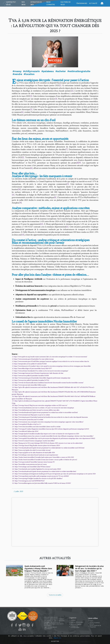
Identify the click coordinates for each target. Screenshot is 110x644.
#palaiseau (48, 71)
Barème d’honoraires (77, 622)
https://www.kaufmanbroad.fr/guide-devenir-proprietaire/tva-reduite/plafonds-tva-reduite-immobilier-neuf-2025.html (49, 448)
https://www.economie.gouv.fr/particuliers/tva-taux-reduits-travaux (34, 359)
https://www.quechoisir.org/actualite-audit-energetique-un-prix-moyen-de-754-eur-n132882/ (42, 476)
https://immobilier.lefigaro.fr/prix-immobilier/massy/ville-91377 (33, 368)
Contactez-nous (11, 3)
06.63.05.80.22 (55, 622)
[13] (23, 235)
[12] (42, 224)
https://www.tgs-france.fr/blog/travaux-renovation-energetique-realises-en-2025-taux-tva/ (41, 405)
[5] (31, 109)
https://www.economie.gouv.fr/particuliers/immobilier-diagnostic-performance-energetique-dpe (42, 378)
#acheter (61, 71)
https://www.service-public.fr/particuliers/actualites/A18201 (31, 376)
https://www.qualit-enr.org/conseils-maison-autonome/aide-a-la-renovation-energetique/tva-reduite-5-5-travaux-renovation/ (50, 357)
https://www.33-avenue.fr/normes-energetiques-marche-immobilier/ (35, 441)
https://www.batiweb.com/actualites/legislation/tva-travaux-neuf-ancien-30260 (38, 469)
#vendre (17, 74)
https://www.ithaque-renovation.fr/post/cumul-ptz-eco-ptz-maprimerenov (36, 455)
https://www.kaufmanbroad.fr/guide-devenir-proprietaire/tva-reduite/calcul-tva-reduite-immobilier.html (45, 471)
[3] (31, 96)
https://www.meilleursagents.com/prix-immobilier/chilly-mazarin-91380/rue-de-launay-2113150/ (43, 483)
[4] (56, 99)
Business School (95, 623)
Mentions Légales (76, 624)
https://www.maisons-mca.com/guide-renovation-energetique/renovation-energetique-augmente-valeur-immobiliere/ (49, 422)
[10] (19, 189)
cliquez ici (57, 638)
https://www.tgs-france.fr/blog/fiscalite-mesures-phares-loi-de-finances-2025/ (37, 445)
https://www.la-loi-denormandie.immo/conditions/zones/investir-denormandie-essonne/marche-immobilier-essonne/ (49, 383)
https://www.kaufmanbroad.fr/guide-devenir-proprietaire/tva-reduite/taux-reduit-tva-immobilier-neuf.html (46, 412)
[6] (22, 112)
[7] (67, 149)
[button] (55, 52)
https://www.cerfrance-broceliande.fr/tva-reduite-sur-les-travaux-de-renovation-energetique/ (41, 371)
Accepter (55, 641)
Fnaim (91, 621)
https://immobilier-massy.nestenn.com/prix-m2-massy (31, 464)
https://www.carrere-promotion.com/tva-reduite (29, 420)
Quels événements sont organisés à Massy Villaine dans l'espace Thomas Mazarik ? (38, 568)
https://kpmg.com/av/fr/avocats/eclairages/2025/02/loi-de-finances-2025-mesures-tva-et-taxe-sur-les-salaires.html (48, 443)
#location (29, 74)
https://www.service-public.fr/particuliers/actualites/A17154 (32, 380)
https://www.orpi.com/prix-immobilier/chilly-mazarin (30, 385)
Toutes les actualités (55, 595)
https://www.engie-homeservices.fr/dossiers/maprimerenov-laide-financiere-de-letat (39, 373)
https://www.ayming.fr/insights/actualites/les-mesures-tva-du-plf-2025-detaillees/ (39, 478)
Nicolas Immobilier (51, 617)
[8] (78, 163)
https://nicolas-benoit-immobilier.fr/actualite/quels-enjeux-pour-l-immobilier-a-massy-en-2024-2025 (44, 457)
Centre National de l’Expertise (95, 626)
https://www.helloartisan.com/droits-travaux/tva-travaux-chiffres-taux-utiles (37, 410)
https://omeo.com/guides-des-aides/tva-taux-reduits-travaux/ (33, 450)
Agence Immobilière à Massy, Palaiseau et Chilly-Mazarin (54, 620)
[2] (72, 91)
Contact (73, 620)
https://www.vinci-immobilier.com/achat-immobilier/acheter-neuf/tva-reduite (38, 427)
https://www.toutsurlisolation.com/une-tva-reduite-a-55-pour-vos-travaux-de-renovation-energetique (44, 408)
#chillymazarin (31, 71)
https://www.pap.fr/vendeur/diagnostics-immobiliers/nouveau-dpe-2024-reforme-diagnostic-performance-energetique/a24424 (52, 429)
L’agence (73, 618)
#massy (17, 71)
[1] (60, 85)
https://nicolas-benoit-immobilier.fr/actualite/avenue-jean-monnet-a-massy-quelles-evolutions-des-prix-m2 (46, 460)
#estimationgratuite (79, 71)
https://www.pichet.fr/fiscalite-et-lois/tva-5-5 (28, 424)
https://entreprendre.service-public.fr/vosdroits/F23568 (30, 364)
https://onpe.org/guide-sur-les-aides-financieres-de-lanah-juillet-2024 (35, 453)
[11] (13, 195)
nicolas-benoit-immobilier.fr (51, 628)
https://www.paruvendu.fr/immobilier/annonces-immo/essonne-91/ (35, 462)
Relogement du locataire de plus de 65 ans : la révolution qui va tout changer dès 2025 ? (89, 568)
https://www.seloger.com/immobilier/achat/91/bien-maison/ (33, 467)
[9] (80, 163)
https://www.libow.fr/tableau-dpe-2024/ (27, 431)
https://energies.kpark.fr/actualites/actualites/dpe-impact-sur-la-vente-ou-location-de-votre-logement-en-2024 (47, 434)
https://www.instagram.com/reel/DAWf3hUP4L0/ (30, 481)
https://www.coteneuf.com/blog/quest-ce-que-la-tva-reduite (32, 415)
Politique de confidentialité (75, 627)
